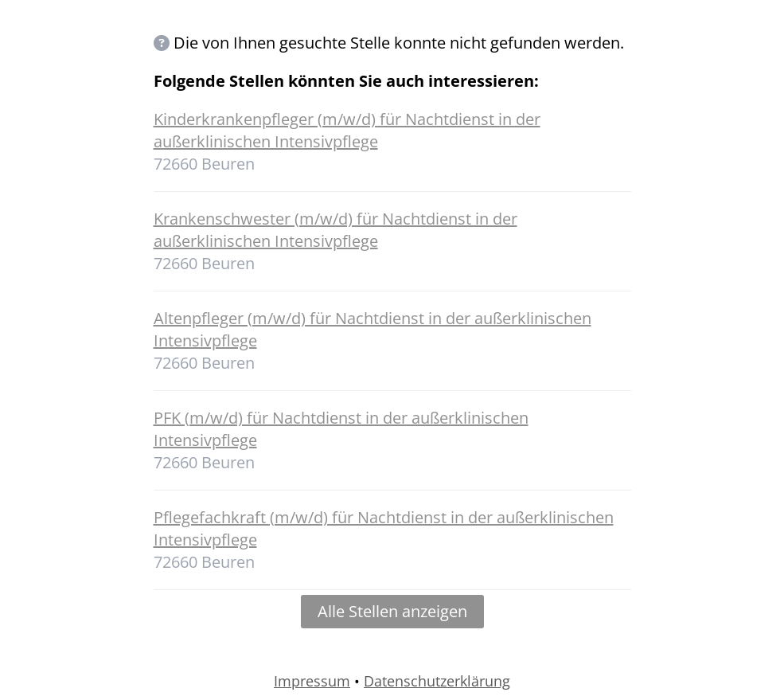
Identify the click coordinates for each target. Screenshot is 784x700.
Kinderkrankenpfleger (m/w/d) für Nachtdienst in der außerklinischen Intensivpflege (347, 130)
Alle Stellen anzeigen (392, 611)
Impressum (312, 681)
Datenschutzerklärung (437, 681)
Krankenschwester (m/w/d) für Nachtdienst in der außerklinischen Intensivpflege (335, 230)
